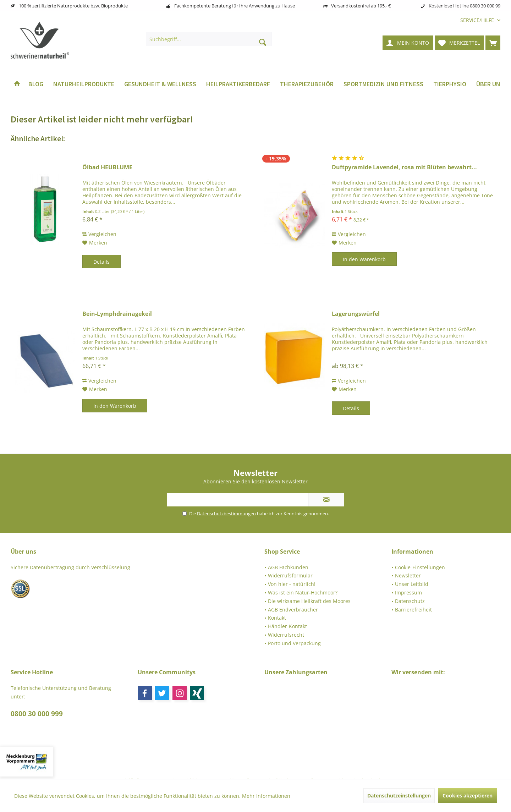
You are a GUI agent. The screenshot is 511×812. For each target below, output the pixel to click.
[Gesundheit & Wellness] (160, 84)
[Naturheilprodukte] (84, 84)
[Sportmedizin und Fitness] (383, 84)
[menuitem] (478, 20)
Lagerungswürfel (356, 314)
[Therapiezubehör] (307, 84)
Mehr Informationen (266, 796)
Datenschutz (410, 601)
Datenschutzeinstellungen (399, 795)
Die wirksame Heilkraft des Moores (309, 601)
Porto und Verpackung (294, 643)
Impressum (408, 592)
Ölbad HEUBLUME (107, 167)
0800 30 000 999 (37, 714)
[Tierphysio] (450, 84)
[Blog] (36, 84)
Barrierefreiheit (413, 610)
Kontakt (277, 618)
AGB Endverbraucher (293, 610)
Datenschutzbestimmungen (226, 514)
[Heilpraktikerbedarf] (238, 84)
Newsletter (408, 575)
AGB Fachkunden (288, 567)
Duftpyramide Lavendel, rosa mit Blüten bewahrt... (404, 167)
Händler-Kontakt (287, 626)
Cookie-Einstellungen (420, 567)
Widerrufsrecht (286, 635)
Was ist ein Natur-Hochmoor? (303, 592)
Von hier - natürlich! (292, 584)
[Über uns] (490, 84)
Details (101, 262)
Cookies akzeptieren (468, 795)
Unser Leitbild (412, 584)
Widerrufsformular (290, 575)
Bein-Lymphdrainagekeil (117, 314)
